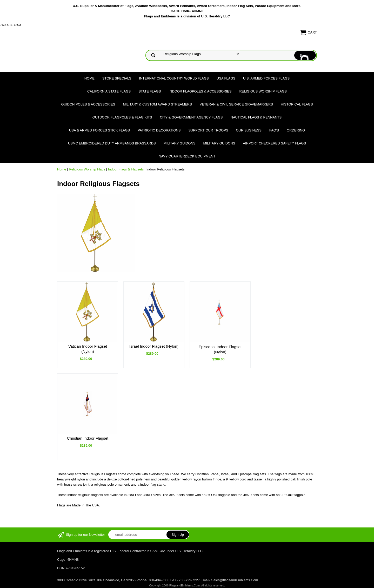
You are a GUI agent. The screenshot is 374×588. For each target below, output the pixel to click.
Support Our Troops (208, 130)
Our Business (249, 130)
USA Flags (226, 78)
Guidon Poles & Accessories (88, 104)
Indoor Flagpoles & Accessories (200, 91)
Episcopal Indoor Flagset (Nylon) (220, 349)
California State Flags (109, 91)
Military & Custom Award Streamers (157, 104)
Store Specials (117, 78)
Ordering (296, 130)
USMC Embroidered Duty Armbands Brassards (112, 143)
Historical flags (297, 104)
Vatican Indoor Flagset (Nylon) (88, 349)
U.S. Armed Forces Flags (266, 78)
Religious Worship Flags (263, 91)
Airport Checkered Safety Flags (274, 143)
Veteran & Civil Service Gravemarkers (236, 104)
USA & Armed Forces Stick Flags (99, 130)
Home (89, 78)
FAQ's (274, 130)
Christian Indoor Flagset (88, 438)
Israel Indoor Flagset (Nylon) (154, 346)
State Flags (150, 91)
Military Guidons (180, 143)
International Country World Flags (174, 78)
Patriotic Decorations (159, 130)
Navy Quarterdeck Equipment (187, 156)
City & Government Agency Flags (191, 117)
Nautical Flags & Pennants (256, 117)
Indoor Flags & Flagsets (126, 169)
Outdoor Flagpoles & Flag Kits (122, 117)
